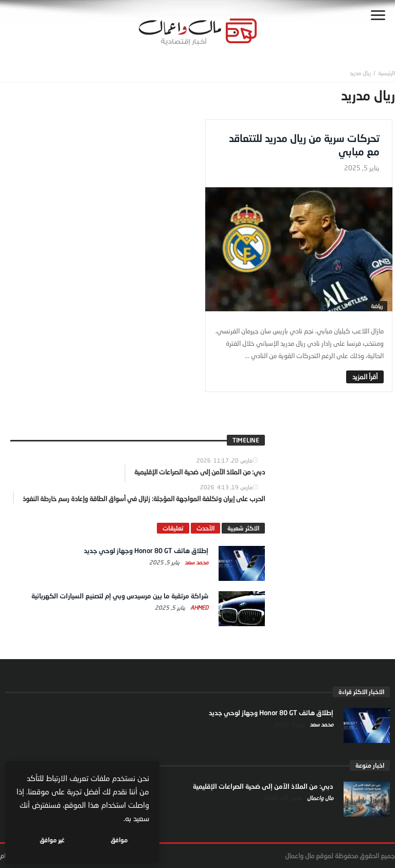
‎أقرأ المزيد (365, 377)
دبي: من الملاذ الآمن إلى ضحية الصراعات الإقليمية (263, 786)
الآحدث (205, 528)
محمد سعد (196, 562)
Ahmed (199, 607)
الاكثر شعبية (243, 528)
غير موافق (52, 840)
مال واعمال (319, 798)
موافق (119, 840)
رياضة (377, 306)
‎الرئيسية (387, 73)
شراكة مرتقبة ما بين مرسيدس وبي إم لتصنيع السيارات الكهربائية (120, 596)
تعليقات (173, 528)
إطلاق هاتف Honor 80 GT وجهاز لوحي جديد (146, 551)
